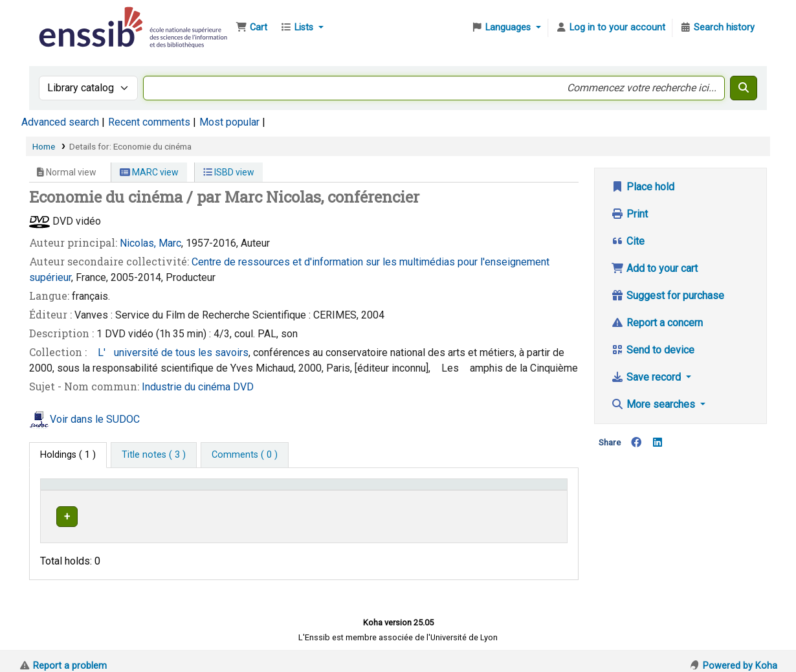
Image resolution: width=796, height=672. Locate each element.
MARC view (149, 172)
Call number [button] (391, 490)
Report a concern (657, 323)
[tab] (154, 455)
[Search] (744, 88)
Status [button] (522, 490)
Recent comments (149, 122)
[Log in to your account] (610, 28)
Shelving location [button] (283, 490)
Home (44, 146)
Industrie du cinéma (187, 387)
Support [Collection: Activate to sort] (192, 490)
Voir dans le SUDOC (95, 419)
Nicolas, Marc (150, 243)
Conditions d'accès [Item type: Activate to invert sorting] (86, 490)
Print (629, 214)
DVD (243, 387)
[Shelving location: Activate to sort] (301, 490)
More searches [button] (654, 404)
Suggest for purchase (668, 296)
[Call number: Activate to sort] (432, 490)
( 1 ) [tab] (68, 455)
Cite (628, 241)
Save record (647, 377)
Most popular (229, 122)
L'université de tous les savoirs (169, 353)
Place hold (643, 187)
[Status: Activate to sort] (535, 490)
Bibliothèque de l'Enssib (69, 18)
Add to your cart (654, 268)
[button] (251, 28)
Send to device (653, 350)
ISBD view (229, 172)
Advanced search (60, 122)
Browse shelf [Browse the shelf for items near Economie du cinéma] (440, 514)
